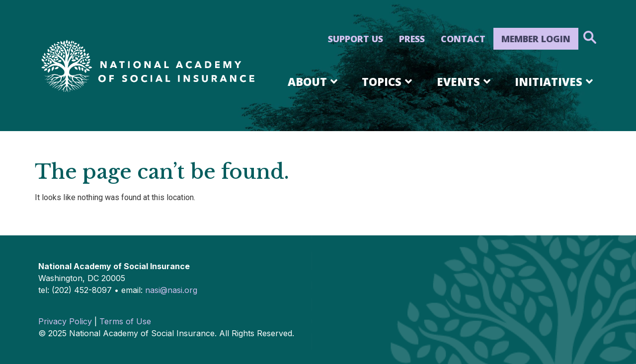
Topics (389, 81)
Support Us (356, 39)
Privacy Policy (65, 321)
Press (412, 39)
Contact (463, 39)
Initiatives (556, 81)
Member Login (536, 39)
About (314, 81)
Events (465, 81)
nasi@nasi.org (171, 290)
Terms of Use (125, 321)
